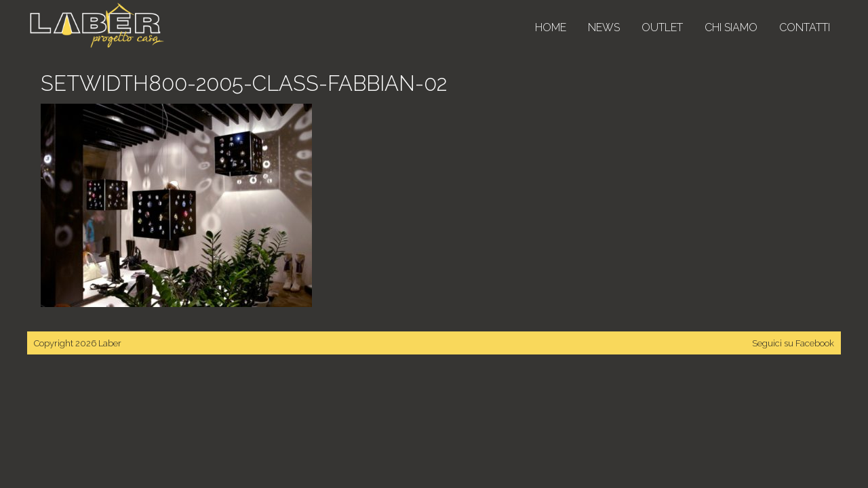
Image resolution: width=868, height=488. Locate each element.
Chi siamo (731, 27)
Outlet (662, 27)
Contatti (805, 27)
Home (551, 27)
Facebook (815, 343)
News (604, 27)
